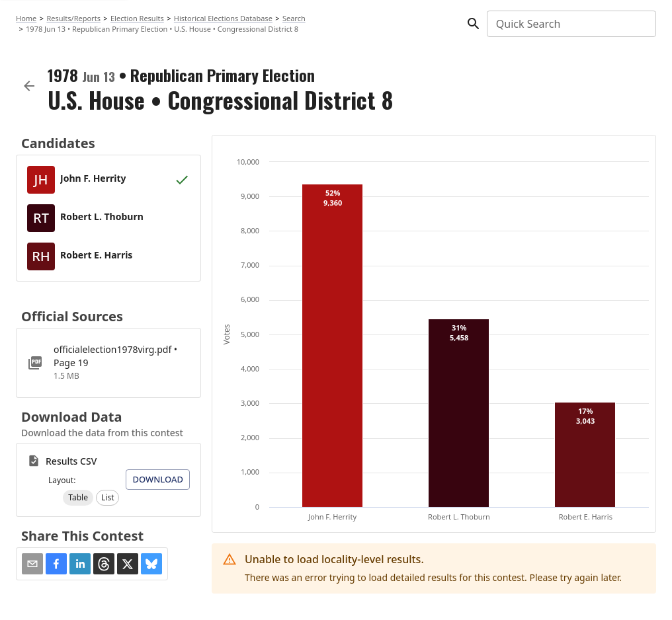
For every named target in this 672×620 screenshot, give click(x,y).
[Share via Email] (32, 564)
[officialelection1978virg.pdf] (108, 363)
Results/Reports (73, 18)
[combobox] (570, 24)
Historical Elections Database (223, 18)
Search (294, 18)
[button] (78, 498)
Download (158, 479)
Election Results (137, 18)
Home (26, 18)
